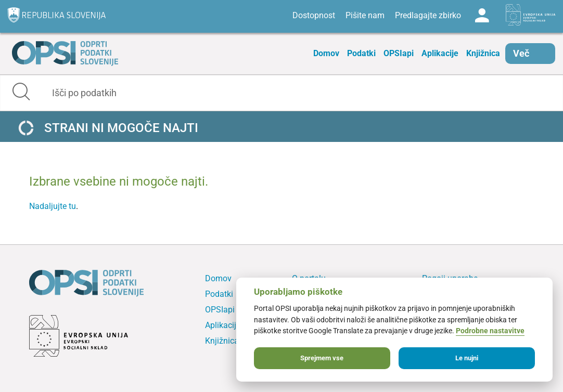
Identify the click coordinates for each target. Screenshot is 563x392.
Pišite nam (365, 15)
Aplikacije (440, 53)
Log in (482, 16)
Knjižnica (483, 53)
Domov (326, 53)
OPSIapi (399, 53)
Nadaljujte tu (53, 206)
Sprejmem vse (322, 358)
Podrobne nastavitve (490, 331)
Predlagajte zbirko (428, 15)
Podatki (361, 53)
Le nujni (467, 358)
